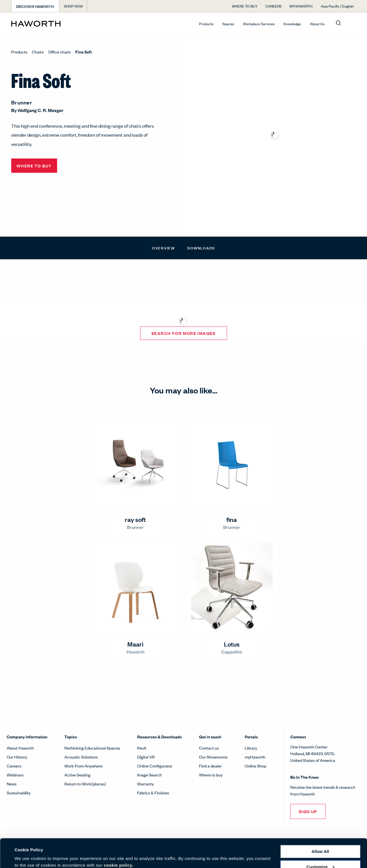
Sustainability (19, 793)
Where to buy (211, 775)
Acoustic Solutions (81, 757)
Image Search (149, 775)
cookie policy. (119, 842)
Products (206, 24)
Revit (142, 748)
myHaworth (255, 757)
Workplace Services (259, 24)
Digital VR (146, 757)
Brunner (22, 102)
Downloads (201, 248)
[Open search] (338, 23)
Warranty (145, 784)
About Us (317, 24)
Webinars (15, 775)
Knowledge (292, 24)
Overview (163, 248)
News (12, 784)
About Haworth (20, 748)
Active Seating (77, 775)
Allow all (320, 828)
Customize (321, 843)
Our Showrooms (213, 757)
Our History (17, 757)
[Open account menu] (351, 23)
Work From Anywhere (83, 766)
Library (251, 748)
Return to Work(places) (85, 784)
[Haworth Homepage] (46, 24)
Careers (14, 766)
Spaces (228, 24)
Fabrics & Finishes (153, 793)
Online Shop (255, 766)
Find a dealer (210, 766)
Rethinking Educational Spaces (92, 748)
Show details (28, 857)
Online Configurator (155, 766)
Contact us (209, 748)
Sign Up (308, 811)
